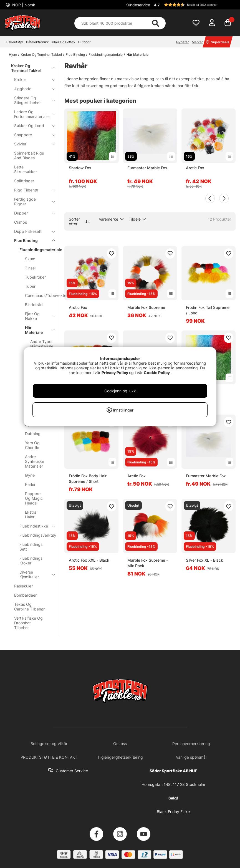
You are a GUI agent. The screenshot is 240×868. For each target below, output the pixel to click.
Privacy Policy (115, 373)
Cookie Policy (157, 373)
